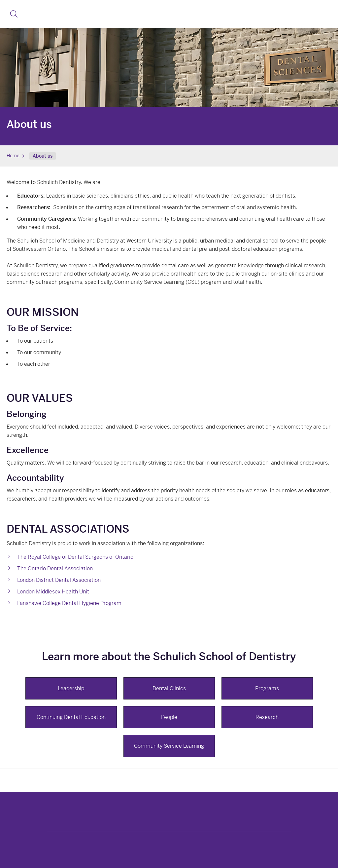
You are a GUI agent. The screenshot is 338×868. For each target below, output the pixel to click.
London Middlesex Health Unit (53, 592)
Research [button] (267, 717)
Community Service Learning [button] (169, 746)
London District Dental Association (59, 580)
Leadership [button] (71, 688)
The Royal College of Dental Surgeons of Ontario (75, 557)
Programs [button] (267, 688)
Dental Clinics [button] (169, 688)
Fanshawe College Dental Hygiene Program (69, 603)
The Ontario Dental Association (55, 568)
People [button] (169, 717)
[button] (14, 14)
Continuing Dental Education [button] (71, 717)
